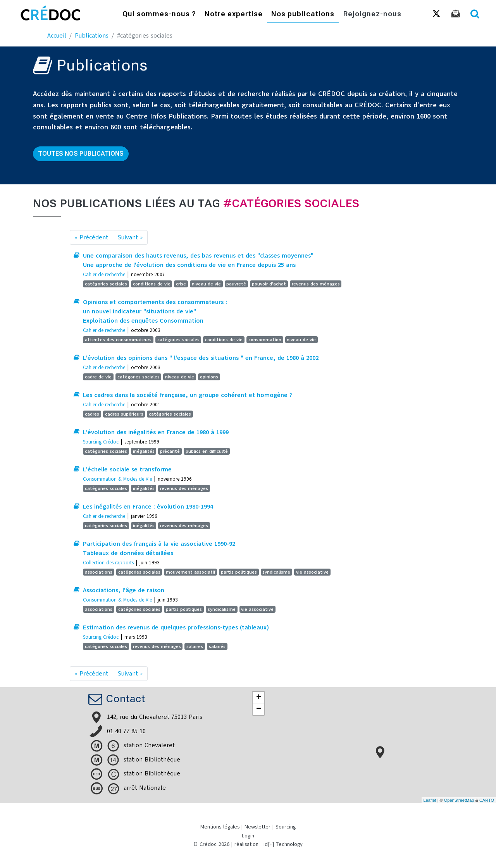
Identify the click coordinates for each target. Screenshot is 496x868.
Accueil (57, 36)
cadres (92, 414)
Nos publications (303, 15)
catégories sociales (106, 284)
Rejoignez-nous (372, 15)
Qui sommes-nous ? (159, 15)
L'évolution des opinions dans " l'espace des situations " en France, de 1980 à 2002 (201, 358)
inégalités (144, 451)
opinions (209, 377)
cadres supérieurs (124, 414)
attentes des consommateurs (118, 340)
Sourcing (286, 827)
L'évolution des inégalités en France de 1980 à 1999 (156, 432)
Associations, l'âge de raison (124, 590)
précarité (170, 451)
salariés (217, 646)
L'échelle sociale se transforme (127, 469)
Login (248, 836)
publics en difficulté (207, 451)
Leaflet (430, 800)
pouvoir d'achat (269, 284)
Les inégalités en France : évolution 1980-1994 (148, 507)
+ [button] (259, 698)
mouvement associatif (190, 572)
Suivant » (130, 237)
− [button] (259, 709)
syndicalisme (276, 572)
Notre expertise (234, 15)
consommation (265, 340)
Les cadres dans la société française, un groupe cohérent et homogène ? (188, 395)
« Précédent (91, 237)
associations (99, 572)
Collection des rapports (108, 563)
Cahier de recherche (104, 274)
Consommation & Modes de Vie (117, 479)
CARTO (487, 800)
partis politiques (239, 572)
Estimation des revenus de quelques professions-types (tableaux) (176, 627)
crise (181, 284)
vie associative (312, 572)
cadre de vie (98, 377)
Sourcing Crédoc (101, 442)
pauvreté (236, 284)
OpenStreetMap (459, 800)
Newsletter (257, 827)
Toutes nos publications (81, 154)
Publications (92, 36)
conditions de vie (152, 284)
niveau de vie (206, 284)
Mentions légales (220, 827)
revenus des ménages (316, 284)
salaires (195, 646)
